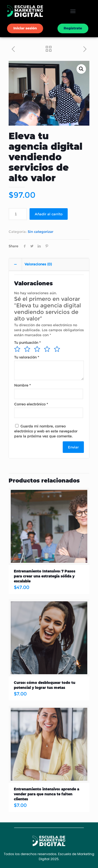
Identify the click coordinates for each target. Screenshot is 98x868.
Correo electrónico (31, 404)
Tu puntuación (27, 342)
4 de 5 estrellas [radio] (47, 349)
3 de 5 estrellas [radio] (37, 349)
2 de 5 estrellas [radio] (27, 349)
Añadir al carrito (49, 214)
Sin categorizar (41, 232)
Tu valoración (27, 357)
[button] (73, 11)
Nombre (22, 385)
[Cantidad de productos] (18, 214)
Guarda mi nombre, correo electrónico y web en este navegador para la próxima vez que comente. (46, 431)
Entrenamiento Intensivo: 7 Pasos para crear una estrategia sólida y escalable (45, 576)
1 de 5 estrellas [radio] (17, 349)
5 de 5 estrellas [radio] (57, 349)
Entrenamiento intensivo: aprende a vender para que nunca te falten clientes (47, 794)
